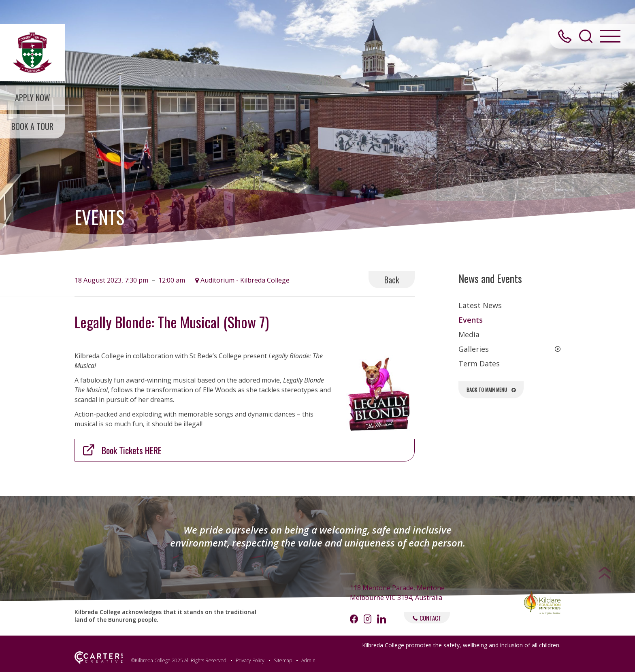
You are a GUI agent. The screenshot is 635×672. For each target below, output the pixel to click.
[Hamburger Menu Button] (610, 36)
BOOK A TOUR (32, 126)
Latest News (480, 305)
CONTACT (427, 618)
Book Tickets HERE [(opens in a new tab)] (132, 450)
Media (469, 334)
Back (392, 280)
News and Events (490, 279)
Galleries (474, 349)
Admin (308, 660)
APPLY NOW (33, 98)
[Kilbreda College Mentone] (32, 53)
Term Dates (479, 364)
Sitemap (283, 660)
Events (471, 320)
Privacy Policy (250, 660)
